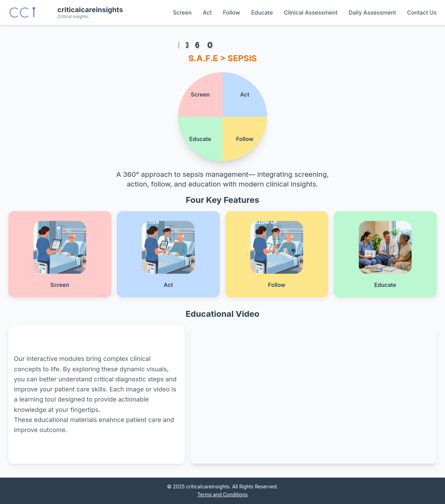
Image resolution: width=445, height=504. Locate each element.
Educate (262, 13)
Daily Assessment (372, 13)
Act (207, 13)
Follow (231, 13)
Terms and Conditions (223, 494)
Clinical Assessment (311, 13)
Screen (182, 13)
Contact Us (422, 13)
